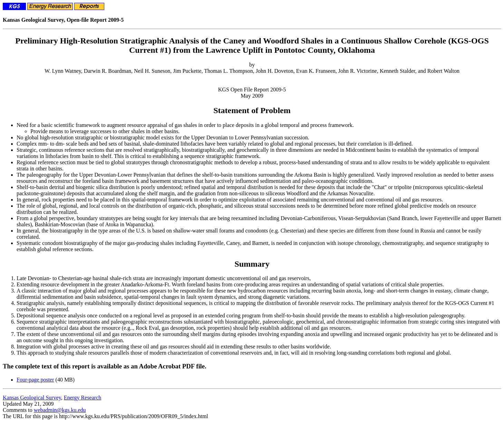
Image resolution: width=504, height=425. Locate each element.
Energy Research (83, 398)
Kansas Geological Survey (32, 398)
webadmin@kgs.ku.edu (60, 410)
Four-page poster (35, 380)
